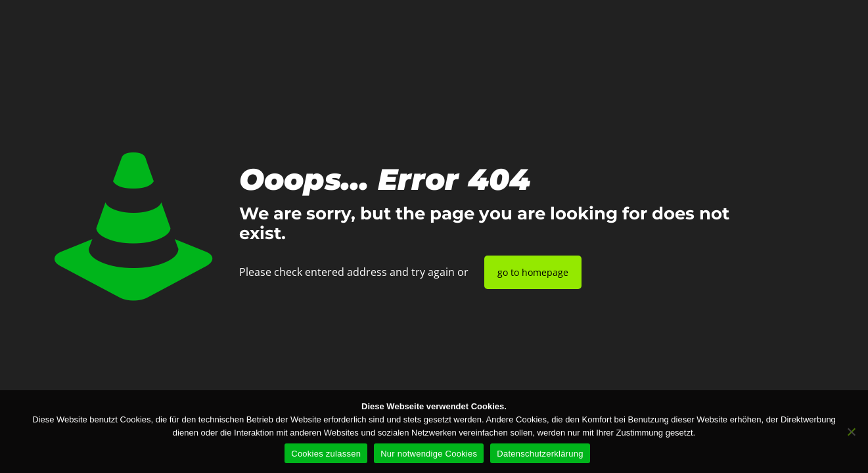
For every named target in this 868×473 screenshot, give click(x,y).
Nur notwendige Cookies (429, 454)
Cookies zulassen (326, 454)
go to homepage (533, 272)
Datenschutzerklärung (540, 454)
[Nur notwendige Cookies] (852, 432)
